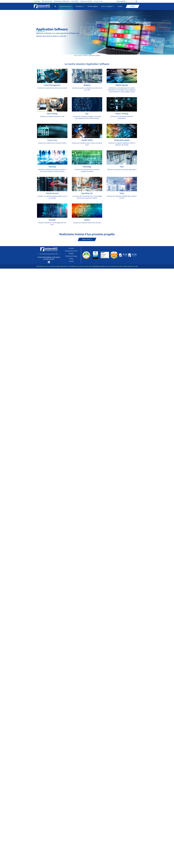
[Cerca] (136, 1)
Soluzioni (71, 253)
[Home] (55, 6)
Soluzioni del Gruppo (71, 256)
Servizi (80, 56)
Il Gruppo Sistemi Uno (71, 251)
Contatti (71, 261)
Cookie (120, 266)
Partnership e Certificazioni (62, 1)
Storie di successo (47, 1)
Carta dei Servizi (81, 266)
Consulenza (80, 6)
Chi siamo (37, 1)
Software (85, 56)
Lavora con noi (98, 1)
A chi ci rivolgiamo (108, 6)
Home (76, 56)
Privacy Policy (114, 266)
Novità (120, 6)
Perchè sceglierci (93, 6)
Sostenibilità (75, 1)
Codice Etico (89, 266)
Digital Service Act (106, 266)
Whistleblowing (96, 266)
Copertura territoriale (86, 1)
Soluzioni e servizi (66, 6)
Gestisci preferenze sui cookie (130, 266)
